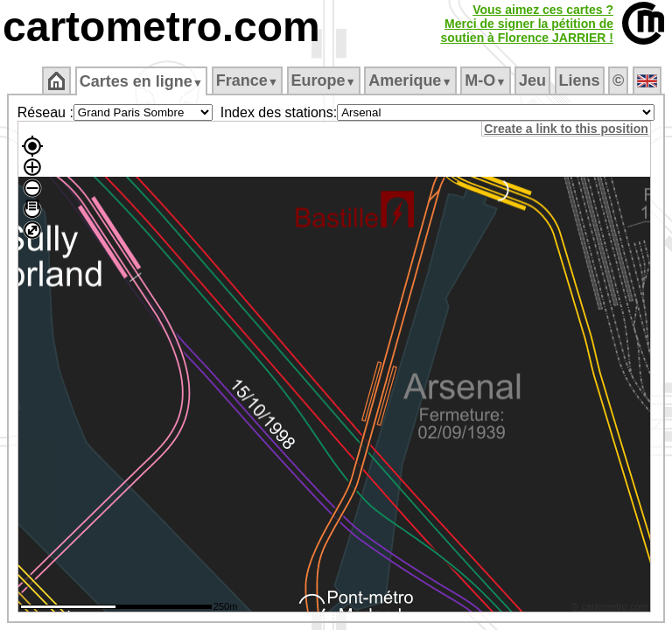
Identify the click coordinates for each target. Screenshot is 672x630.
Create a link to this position (568, 129)
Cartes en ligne (141, 81)
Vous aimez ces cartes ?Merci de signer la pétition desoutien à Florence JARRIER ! (527, 24)
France (247, 80)
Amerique (410, 80)
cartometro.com (161, 27)
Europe (324, 80)
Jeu (532, 80)
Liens (580, 80)
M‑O (485, 80)
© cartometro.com (612, 609)
